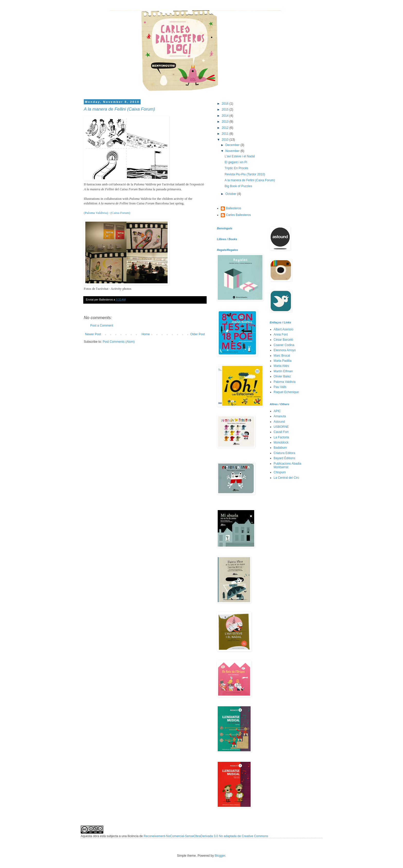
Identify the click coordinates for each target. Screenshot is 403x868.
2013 (226, 122)
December (233, 145)
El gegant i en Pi (236, 162)
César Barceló (283, 340)
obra (96, 836)
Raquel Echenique (286, 392)
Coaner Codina (284, 345)
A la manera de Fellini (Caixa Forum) (119, 109)
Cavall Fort (281, 432)
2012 (226, 128)
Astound (279, 422)
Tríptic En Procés (236, 168)
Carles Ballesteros (238, 215)
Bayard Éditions (285, 458)
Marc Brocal (282, 356)
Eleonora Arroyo (285, 350)
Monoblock (281, 442)
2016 (226, 104)
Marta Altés (281, 366)
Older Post (198, 334)
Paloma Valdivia (285, 382)
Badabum (280, 448)
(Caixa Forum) (120, 213)
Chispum (280, 472)
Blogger (220, 856)
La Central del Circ (286, 478)
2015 (226, 110)
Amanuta (280, 416)
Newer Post (93, 334)
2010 (226, 140)
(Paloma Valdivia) (96, 213)
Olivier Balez (282, 376)
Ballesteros (233, 208)
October (231, 194)
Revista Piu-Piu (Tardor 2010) (245, 174)
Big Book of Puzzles (238, 186)
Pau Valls (280, 387)
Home (146, 334)
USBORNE (281, 427)
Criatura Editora (285, 453)
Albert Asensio (284, 329)
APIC (277, 411)
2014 (226, 116)
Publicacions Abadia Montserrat (287, 465)
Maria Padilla (283, 361)
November (233, 151)
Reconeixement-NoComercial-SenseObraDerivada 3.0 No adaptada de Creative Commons (206, 836)
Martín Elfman (283, 371)
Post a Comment (102, 325)
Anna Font (281, 334)
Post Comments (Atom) (119, 342)
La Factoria (281, 437)
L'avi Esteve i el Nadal (240, 156)
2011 (226, 134)
